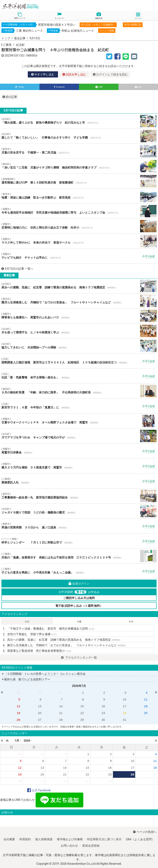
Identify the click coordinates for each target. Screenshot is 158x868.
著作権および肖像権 (70, 839)
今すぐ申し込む (43, 74)
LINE (99, 87)
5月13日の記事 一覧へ (17, 269)
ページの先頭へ (145, 832)
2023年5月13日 (15, 55)
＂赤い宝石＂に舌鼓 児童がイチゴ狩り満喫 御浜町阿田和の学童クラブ (79, 166)
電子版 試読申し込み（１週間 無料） (79, 606)
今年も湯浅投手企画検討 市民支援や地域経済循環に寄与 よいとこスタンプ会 (79, 211)
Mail (138, 87)
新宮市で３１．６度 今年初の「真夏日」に (79, 406)
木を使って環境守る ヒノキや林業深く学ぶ (79, 331)
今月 (131, 622)
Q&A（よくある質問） (140, 839)
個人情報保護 (44, 839)
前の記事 (10, 97)
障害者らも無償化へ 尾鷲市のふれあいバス (79, 316)
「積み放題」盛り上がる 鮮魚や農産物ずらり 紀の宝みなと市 (79, 121)
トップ (6, 38)
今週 (79, 622)
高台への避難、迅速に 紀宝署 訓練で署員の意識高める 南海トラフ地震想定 (79, 286)
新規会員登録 (91, 846)
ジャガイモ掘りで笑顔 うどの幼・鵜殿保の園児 (79, 511)
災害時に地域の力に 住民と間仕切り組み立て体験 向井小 (79, 226)
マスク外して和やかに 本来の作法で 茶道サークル (79, 241)
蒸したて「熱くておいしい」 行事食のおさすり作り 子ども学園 (79, 136)
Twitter (20, 87)
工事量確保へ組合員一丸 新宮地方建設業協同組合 (79, 496)
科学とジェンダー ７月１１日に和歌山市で (79, 541)
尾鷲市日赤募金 (79, 451)
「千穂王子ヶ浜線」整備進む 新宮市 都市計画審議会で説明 (51, 629)
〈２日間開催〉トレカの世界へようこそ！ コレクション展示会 (44, 674)
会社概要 (9, 839)
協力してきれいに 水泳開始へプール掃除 (79, 346)
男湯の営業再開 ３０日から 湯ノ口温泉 (79, 526)
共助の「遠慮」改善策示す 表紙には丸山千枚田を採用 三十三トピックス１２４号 (79, 556)
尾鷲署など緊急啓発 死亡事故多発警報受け (39, 651)
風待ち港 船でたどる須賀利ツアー (26, 679)
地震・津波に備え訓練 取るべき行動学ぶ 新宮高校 (79, 196)
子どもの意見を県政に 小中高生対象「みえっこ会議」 (79, 571)
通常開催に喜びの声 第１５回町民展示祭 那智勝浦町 (79, 181)
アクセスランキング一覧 (79, 658)
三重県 (7, 45)
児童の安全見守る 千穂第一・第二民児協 (79, 151)
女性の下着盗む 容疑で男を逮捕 (32, 634)
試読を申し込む (74, 74)
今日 (27, 622)
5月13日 (35, 38)
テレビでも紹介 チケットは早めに (79, 256)
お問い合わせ (69, 846)
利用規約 (25, 839)
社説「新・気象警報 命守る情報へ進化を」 (79, 376)
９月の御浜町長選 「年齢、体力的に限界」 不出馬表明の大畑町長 (79, 391)
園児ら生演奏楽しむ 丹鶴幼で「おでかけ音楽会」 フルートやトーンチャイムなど (79, 301)
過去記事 (20, 38)
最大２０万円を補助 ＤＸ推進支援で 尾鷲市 (79, 466)
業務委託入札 (79, 481)
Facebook (59, 87)
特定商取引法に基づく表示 (104, 839)
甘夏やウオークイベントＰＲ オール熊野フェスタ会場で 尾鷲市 (79, 421)
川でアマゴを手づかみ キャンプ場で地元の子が (79, 436)
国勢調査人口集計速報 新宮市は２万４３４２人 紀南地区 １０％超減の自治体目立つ (79, 361)
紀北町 (20, 45)
